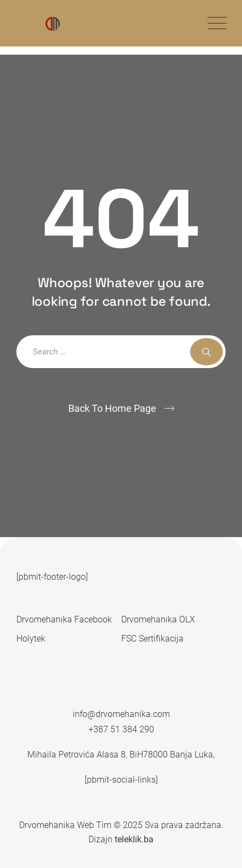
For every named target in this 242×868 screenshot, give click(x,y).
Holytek (31, 639)
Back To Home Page (112, 408)
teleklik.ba (133, 839)
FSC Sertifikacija (152, 639)
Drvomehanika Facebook (64, 619)
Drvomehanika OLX (158, 619)
